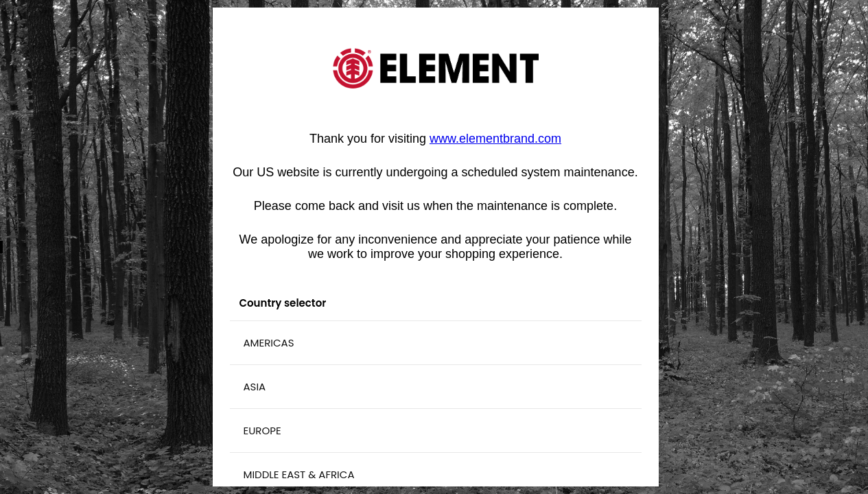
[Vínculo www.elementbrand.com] (495, 139)
